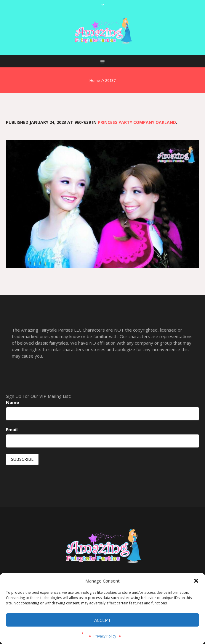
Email (12, 429)
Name (12, 402)
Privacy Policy (105, 636)
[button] (196, 581)
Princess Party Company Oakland (137, 122)
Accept (102, 620)
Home (95, 80)
